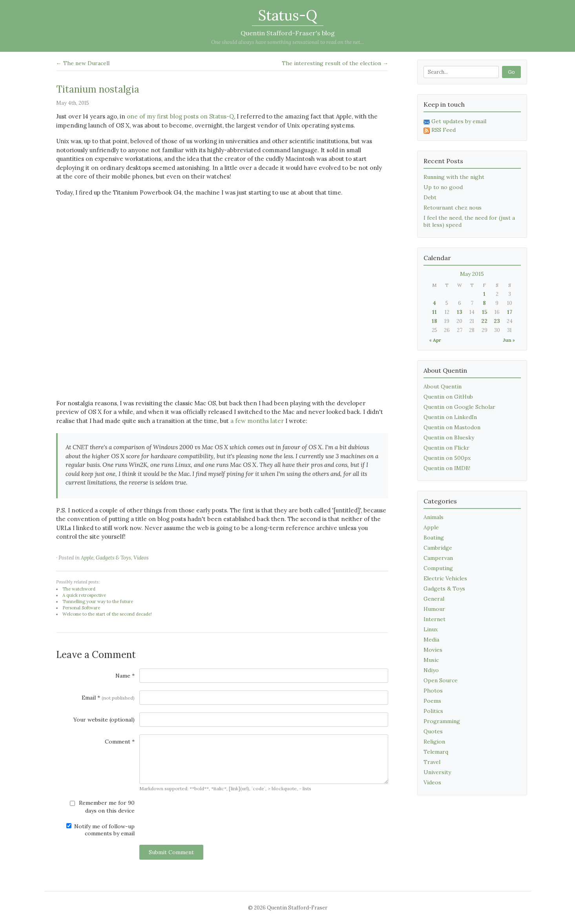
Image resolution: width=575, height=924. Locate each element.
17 (510, 312)
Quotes (433, 731)
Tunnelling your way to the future (98, 601)
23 (497, 321)
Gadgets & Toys (113, 558)
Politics (433, 711)
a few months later (257, 421)
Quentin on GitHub (448, 397)
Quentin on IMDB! (447, 468)
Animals (434, 517)
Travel (432, 762)
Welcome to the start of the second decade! (107, 614)
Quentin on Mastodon (452, 427)
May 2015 (472, 274)
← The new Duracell (83, 63)
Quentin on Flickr (446, 448)
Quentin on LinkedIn (450, 417)
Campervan (438, 558)
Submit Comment (171, 852)
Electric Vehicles (445, 578)
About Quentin (443, 386)
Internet (434, 619)
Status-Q (288, 15)
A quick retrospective (84, 595)
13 (460, 312)
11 (434, 312)
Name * (125, 676)
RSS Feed (440, 130)
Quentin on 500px (447, 458)
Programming (442, 721)
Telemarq (436, 752)
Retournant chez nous (453, 208)
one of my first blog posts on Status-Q (180, 116)
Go (511, 72)
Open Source (441, 680)
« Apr (435, 340)
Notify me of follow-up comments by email (100, 830)
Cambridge (438, 548)
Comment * (120, 742)
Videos (141, 558)
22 (484, 321)
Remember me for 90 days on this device (102, 807)
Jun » (509, 340)
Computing (438, 568)
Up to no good (443, 187)
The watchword (79, 589)
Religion (434, 742)
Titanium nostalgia (98, 89)
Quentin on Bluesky (449, 437)
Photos (433, 691)
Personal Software (81, 608)
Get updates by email (455, 121)
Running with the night (454, 177)
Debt (430, 197)
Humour (434, 609)
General (434, 599)
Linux (431, 629)
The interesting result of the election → (335, 63)
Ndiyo (431, 670)
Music (431, 660)
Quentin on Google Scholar (459, 407)
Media (431, 640)
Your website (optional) (104, 720)
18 (434, 321)
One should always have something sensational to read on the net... (287, 42)
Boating (434, 538)
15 (485, 312)
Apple (87, 558)
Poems (432, 701)
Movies (433, 650)
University (437, 772)
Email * (108, 698)
